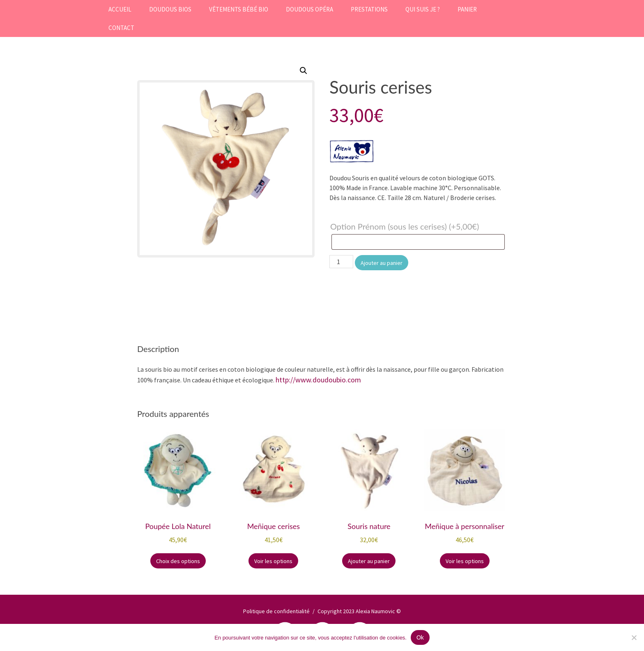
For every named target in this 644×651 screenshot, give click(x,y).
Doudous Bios (170, 9)
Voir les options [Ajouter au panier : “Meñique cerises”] (273, 561)
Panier (467, 9)
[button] (304, 71)
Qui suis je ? (423, 9)
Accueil (120, 9)
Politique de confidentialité (276, 611)
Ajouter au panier (382, 263)
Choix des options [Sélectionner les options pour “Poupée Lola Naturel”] (178, 561)
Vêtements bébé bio (239, 9)
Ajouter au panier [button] (369, 561)
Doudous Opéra (309, 9)
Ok (420, 637)
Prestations (369, 9)
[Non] (634, 637)
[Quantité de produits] (341, 262)
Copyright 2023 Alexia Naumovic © (359, 611)
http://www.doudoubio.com (318, 380)
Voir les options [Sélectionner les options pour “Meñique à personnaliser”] (465, 561)
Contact (121, 28)
